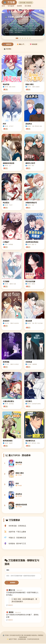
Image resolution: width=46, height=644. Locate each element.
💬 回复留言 (10, 606)
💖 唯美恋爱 (34, 44)
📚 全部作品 (8, 44)
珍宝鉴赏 (11, 6)
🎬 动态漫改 (8, 49)
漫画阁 (19, 6)
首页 (3, 6)
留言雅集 (28, 6)
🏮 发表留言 (12, 583)
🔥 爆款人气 (21, 44)
